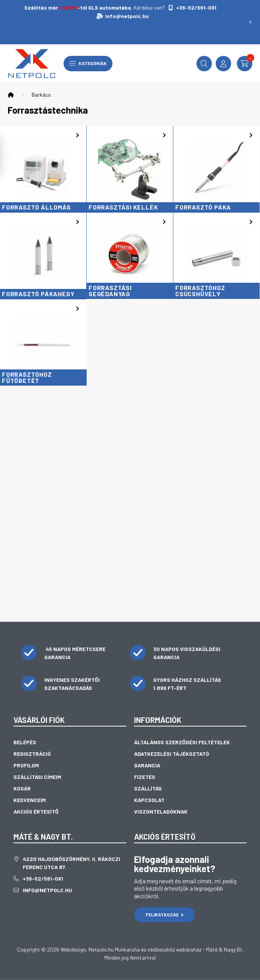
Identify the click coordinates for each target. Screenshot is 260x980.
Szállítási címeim (37, 777)
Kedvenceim (30, 800)
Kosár (22, 788)
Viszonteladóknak (161, 811)
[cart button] (245, 64)
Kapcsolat (149, 800)
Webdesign (73, 949)
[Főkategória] (11, 95)
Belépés (25, 742)
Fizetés (145, 777)
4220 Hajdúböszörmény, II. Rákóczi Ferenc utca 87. (71, 863)
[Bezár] (250, 22)
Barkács (41, 95)
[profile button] (223, 64)
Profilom (26, 765)
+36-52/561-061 (196, 8)
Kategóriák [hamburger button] (88, 63)
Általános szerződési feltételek (182, 742)
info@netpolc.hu (127, 16)
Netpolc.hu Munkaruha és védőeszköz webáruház (145, 949)
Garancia (147, 765)
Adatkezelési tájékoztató (172, 754)
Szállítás (148, 788)
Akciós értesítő (36, 811)
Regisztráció (32, 754)
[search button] (204, 64)
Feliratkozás (165, 915)
